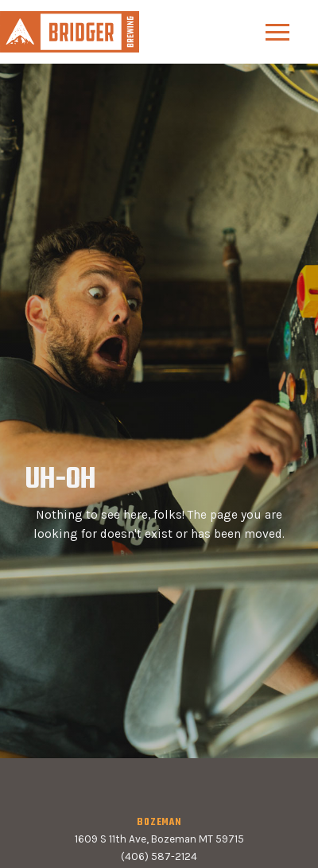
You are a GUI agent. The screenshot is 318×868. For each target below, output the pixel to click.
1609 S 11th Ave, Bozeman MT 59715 (159, 839)
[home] (70, 31)
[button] (277, 32)
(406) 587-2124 (159, 856)
